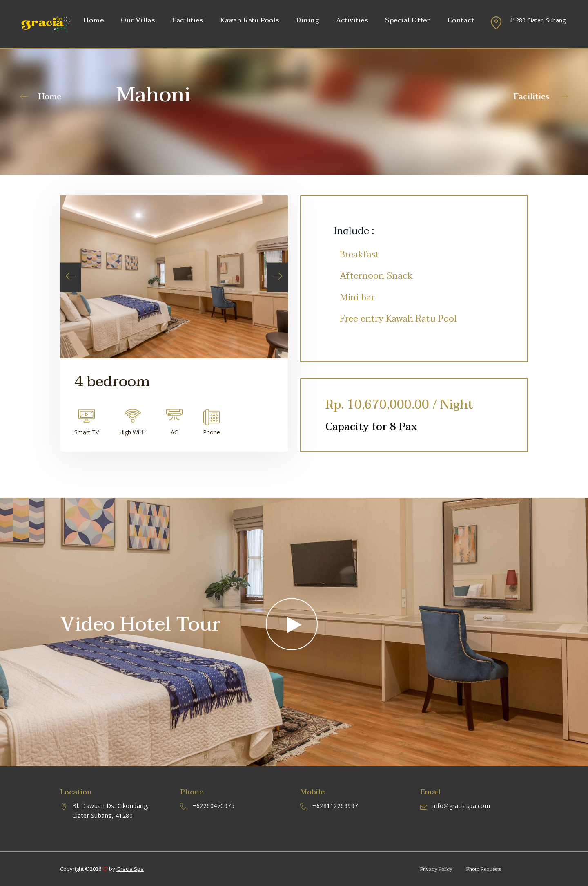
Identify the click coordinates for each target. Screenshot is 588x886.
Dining (307, 20)
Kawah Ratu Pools (249, 20)
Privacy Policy (436, 869)
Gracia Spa (130, 869)
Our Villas (138, 20)
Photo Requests (484, 869)
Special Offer (408, 20)
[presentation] (71, 277)
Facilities (187, 20)
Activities (352, 20)
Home (94, 20)
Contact (461, 20)
